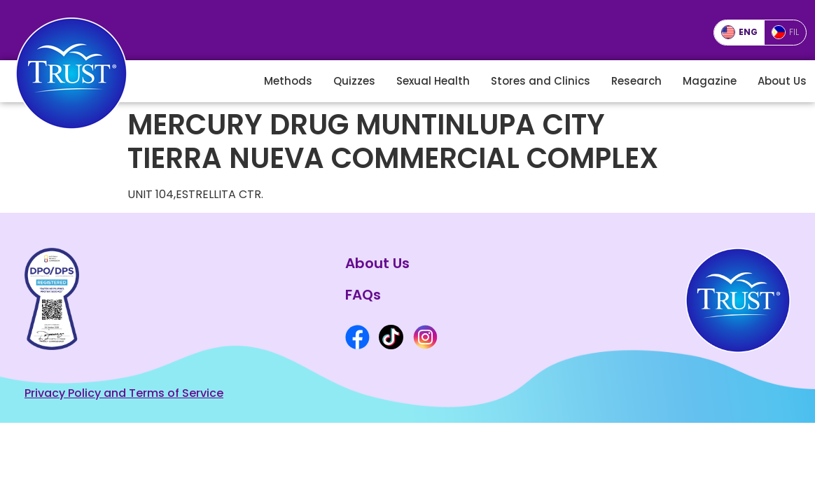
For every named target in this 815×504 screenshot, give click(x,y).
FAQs (363, 295)
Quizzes (354, 81)
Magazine (710, 81)
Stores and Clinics (541, 81)
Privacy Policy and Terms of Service (124, 393)
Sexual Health (433, 81)
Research (636, 81)
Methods (288, 81)
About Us (782, 81)
